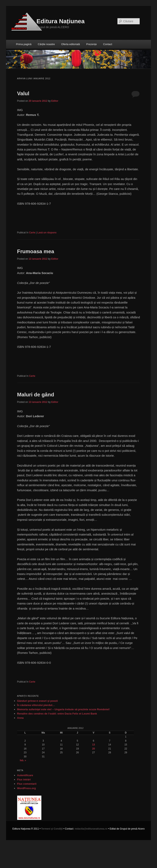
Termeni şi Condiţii (52, 829)
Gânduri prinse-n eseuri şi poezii (38, 701)
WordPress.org (27, 788)
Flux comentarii (27, 784)
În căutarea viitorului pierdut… (36, 705)
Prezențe (91, 44)
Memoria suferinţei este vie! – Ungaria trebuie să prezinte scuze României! (63, 709)
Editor (55, 101)
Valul (23, 93)
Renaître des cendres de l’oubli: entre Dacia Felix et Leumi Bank (57, 714)
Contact (108, 44)
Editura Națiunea (61, 21)
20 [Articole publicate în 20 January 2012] (94, 749)
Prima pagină (24, 44)
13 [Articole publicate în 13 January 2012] (94, 745)
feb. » (23, 760)
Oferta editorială (71, 44)
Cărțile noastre (46, 44)
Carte (32, 233)
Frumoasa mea (36, 251)
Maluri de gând (36, 395)
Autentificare (25, 775)
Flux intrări (24, 780)
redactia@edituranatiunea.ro (91, 829)
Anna (20, 718)
